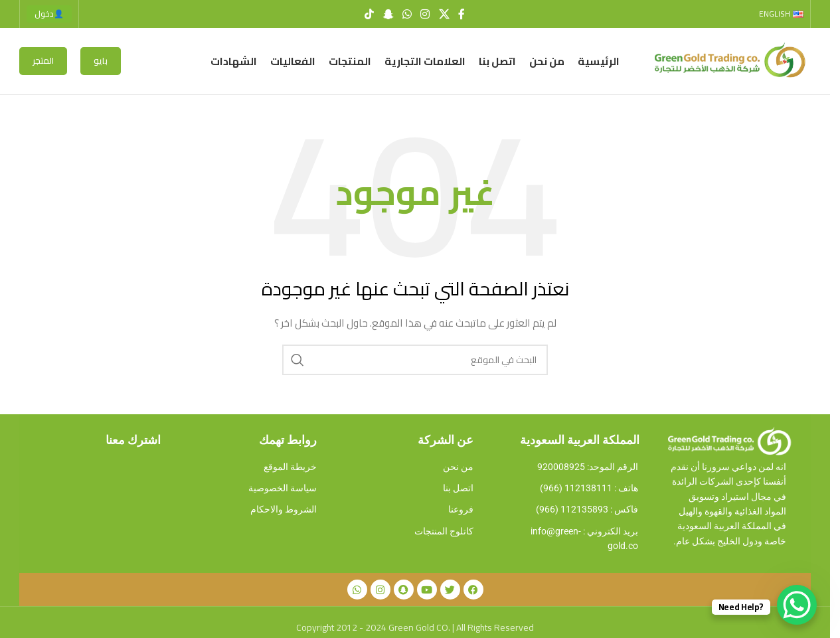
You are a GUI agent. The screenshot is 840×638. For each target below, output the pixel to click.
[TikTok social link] (370, 14)
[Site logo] (728, 60)
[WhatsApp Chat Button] (797, 605)
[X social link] (444, 14)
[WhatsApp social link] (407, 14)
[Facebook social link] (462, 14)
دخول (49, 14)
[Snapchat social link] (388, 14)
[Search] (415, 360)
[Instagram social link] (425, 14)
